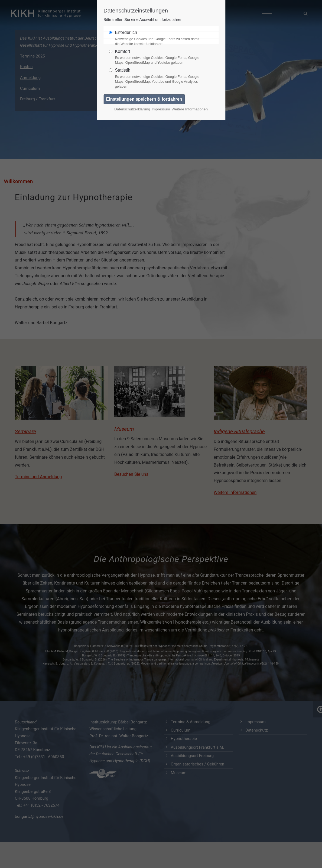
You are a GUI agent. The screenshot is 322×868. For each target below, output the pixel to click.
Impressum (161, 109)
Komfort (159, 57)
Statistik (159, 78)
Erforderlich (159, 38)
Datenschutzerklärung (132, 109)
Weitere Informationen (190, 109)
